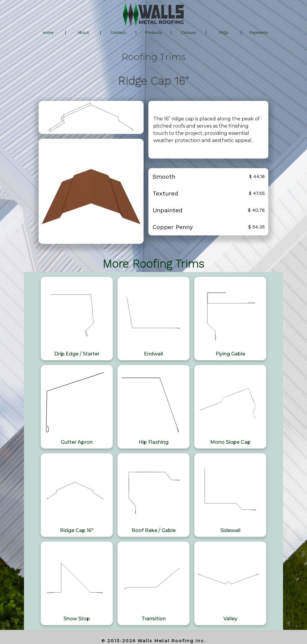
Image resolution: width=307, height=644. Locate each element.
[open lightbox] (91, 117)
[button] (154, 33)
